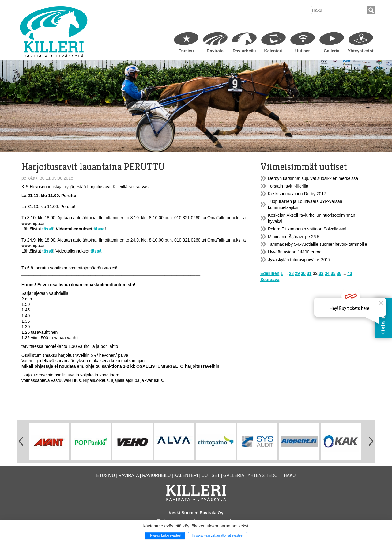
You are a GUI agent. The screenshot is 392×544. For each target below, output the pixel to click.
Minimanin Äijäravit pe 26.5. (294, 237)
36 (339, 273)
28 (291, 273)
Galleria (332, 51)
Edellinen (270, 273)
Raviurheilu (244, 51)
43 (350, 273)
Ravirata (215, 51)
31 (309, 273)
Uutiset (302, 51)
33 (321, 273)
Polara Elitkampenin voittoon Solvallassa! (307, 229)
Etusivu (186, 51)
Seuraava (270, 280)
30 (303, 273)
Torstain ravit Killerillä (288, 186)
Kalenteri (273, 51)
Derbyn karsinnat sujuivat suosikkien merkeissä (313, 178)
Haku (290, 475)
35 (333, 273)
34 (327, 273)
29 (297, 273)
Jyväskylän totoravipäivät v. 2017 (299, 260)
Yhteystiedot (360, 51)
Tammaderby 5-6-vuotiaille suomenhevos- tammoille (318, 244)
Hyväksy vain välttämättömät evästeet (217, 536)
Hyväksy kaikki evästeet (165, 536)
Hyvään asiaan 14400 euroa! (295, 252)
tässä (47, 229)
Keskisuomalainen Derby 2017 (297, 194)
